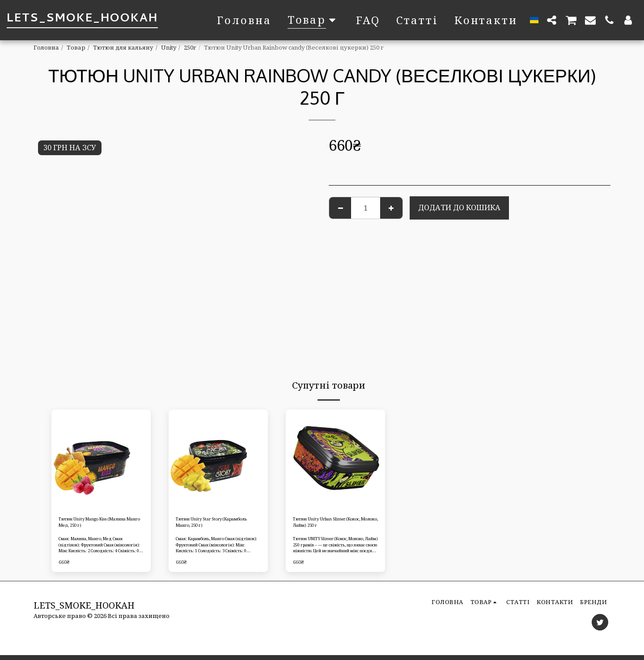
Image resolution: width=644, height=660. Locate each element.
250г (190, 47)
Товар (76, 47)
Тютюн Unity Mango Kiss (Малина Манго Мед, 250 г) (99, 525)
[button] (552, 20)
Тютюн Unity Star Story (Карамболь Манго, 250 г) (214, 525)
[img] (101, 459)
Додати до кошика (459, 207)
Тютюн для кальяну (123, 47)
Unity (169, 47)
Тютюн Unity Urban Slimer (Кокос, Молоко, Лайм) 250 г (335, 525)
